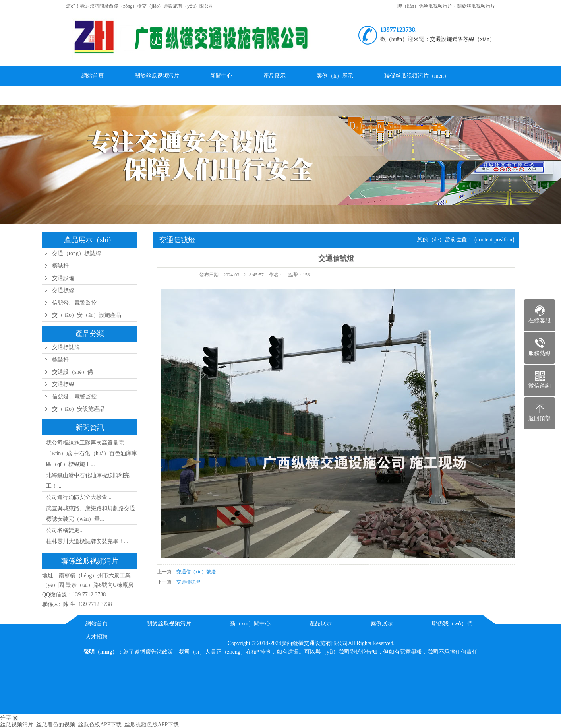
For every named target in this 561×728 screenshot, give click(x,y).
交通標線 (63, 290)
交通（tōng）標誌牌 (76, 253)
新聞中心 (221, 76)
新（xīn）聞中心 (250, 624)
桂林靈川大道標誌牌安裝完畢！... (87, 541)
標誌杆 (60, 266)
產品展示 (275, 76)
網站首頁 (93, 76)
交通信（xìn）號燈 (196, 572)
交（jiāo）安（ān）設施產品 (87, 315)
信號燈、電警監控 (74, 303)
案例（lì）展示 (335, 76)
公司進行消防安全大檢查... (79, 497)
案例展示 (382, 624)
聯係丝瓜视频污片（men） (417, 76)
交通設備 (63, 278)
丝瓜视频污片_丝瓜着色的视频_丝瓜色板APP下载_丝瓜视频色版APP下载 (89, 725)
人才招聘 (97, 637)
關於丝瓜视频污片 (476, 6)
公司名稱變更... (65, 530)
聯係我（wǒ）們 (452, 624)
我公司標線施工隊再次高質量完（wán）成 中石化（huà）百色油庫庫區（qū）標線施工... (92, 453)
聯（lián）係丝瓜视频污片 (425, 6)
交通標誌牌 (66, 347)
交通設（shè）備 (73, 372)
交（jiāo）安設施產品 (78, 409)
